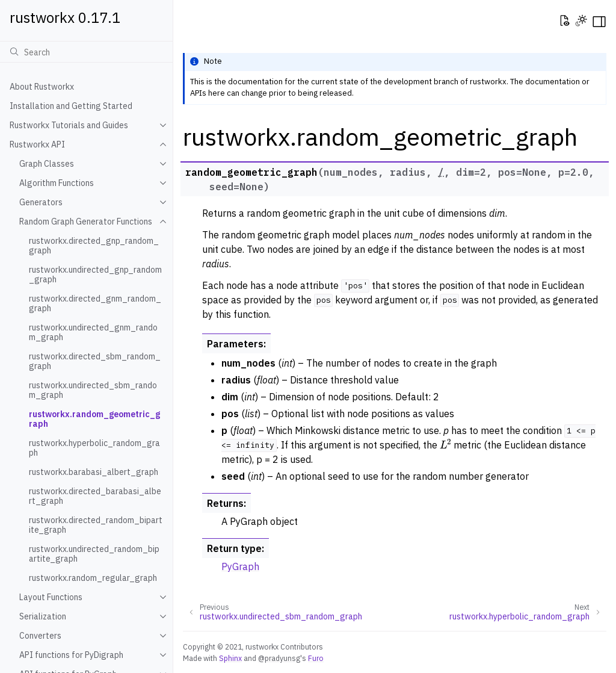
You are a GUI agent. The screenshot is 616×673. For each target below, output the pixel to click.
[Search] (86, 52)
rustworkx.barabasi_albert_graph (94, 472)
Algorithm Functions (57, 183)
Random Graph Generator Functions (86, 222)
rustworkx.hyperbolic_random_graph (94, 448)
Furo (316, 658)
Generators (41, 202)
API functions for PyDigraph (71, 655)
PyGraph (240, 566)
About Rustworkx (42, 87)
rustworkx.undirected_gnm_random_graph (93, 332)
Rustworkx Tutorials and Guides (69, 125)
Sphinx (230, 658)
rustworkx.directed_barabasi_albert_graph (95, 496)
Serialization (43, 616)
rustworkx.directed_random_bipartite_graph (96, 525)
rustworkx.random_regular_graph (93, 578)
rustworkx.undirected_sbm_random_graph (93, 390)
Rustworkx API (37, 144)
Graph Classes (47, 164)
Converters (40, 636)
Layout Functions (51, 597)
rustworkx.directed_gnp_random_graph (94, 246)
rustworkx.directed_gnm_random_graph (95, 303)
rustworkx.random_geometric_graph (94, 419)
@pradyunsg (279, 658)
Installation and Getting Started (71, 106)
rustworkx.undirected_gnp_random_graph (95, 274)
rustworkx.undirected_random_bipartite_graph (94, 554)
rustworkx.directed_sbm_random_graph (95, 361)
